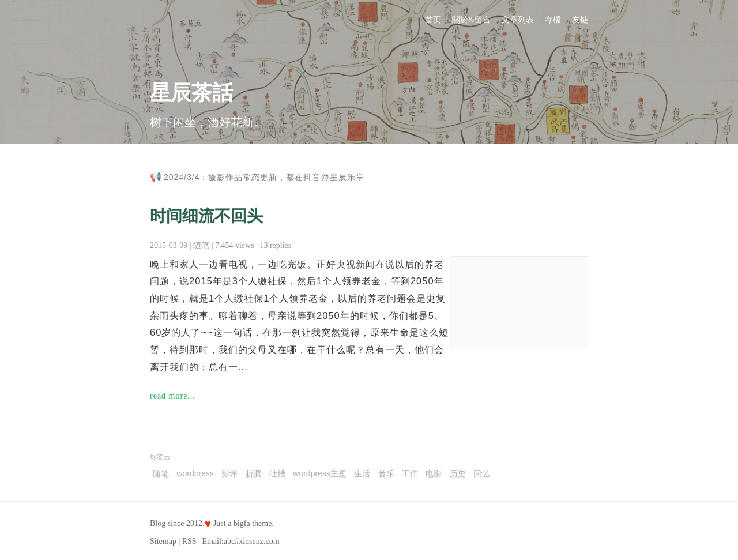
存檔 (553, 20)
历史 (458, 473)
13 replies (275, 245)
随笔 (201, 245)
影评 (229, 473)
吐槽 (277, 473)
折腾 (254, 473)
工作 (410, 473)
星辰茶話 (191, 93)
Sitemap (163, 541)
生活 (362, 473)
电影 (434, 473)
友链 (580, 20)
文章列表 (518, 20)
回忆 (481, 473)
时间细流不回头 (206, 216)
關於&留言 (471, 20)
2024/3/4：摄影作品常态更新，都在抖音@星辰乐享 (264, 177)
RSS (189, 541)
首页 (433, 20)
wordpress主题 (320, 473)
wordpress (195, 473)
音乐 (386, 473)
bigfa (242, 523)
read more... (173, 396)
